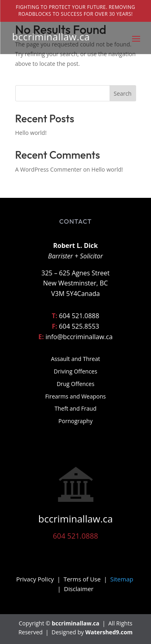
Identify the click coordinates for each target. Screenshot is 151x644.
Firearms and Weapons (75, 396)
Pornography (75, 421)
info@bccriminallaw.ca (79, 337)
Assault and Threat (76, 359)
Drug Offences (76, 384)
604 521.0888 (79, 316)
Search (122, 93)
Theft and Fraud (76, 408)
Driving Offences (76, 371)
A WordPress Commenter (49, 169)
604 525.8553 (79, 326)
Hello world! (31, 133)
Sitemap (122, 579)
